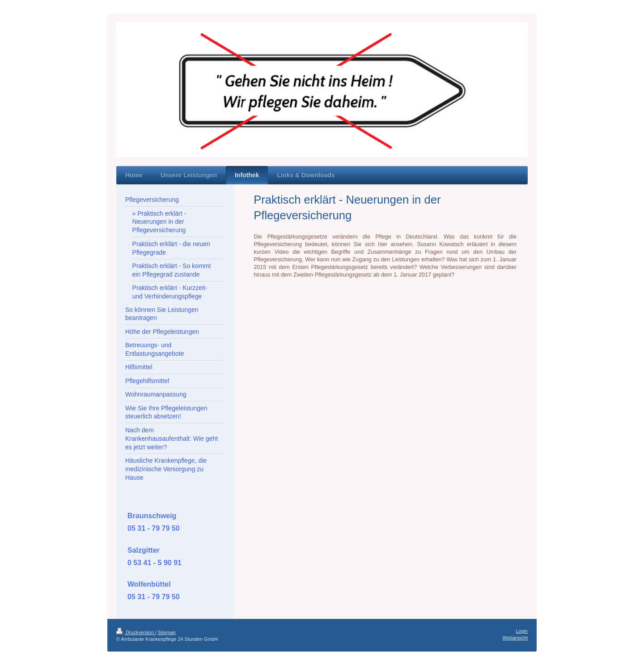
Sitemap (167, 632)
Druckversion (136, 632)
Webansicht (515, 638)
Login (522, 631)
